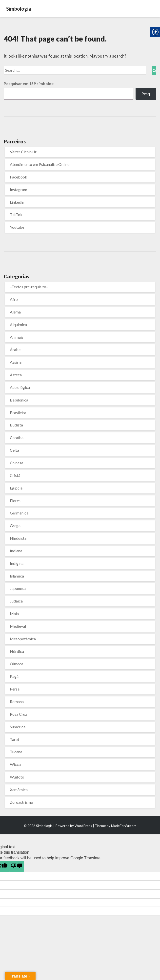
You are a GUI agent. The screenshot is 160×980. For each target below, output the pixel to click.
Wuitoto (17, 777)
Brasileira (18, 412)
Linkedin (17, 202)
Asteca (16, 375)
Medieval (18, 626)
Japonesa (18, 588)
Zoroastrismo (21, 802)
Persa (15, 689)
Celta (14, 450)
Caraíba (17, 437)
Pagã (14, 676)
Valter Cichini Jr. (23, 152)
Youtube (17, 227)
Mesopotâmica (23, 639)
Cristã (15, 475)
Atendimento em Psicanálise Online (40, 164)
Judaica (16, 601)
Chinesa (17, 463)
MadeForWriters (124, 826)
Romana (17, 702)
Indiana (16, 551)
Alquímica (18, 324)
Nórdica (17, 651)
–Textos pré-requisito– (29, 287)
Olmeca (17, 664)
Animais (17, 337)
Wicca (15, 764)
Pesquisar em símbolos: (29, 83)
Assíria (16, 362)
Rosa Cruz (19, 714)
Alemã (15, 312)
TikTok (16, 214)
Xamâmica (19, 790)
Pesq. (146, 94)
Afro (14, 299)
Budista (16, 425)
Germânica (19, 513)
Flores (15, 501)
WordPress (83, 826)
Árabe (15, 349)
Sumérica (18, 727)
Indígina (17, 563)
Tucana (16, 752)
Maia (14, 613)
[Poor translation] (17, 866)
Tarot (15, 739)
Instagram (19, 189)
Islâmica (17, 576)
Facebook (19, 177)
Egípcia (16, 488)
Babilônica (19, 400)
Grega (15, 525)
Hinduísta (18, 538)
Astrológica (20, 387)
